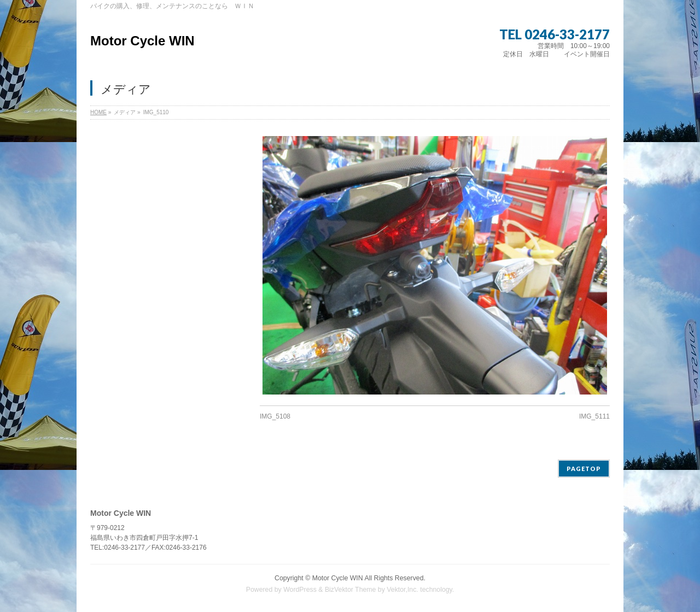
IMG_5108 (275, 416)
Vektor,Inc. (402, 590)
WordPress (300, 590)
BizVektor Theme (351, 590)
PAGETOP (584, 469)
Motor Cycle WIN (142, 41)
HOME (98, 112)
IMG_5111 (594, 416)
